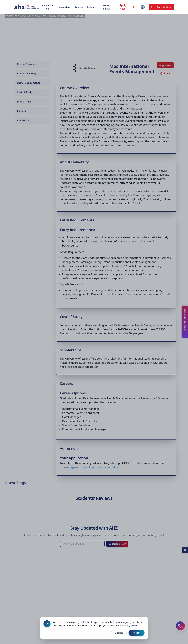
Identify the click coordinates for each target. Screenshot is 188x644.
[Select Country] (143, 7)
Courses (80, 7)
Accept (137, 633)
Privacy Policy (130, 626)
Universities (66, 7)
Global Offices (109, 7)
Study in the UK (49, 7)
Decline (119, 633)
